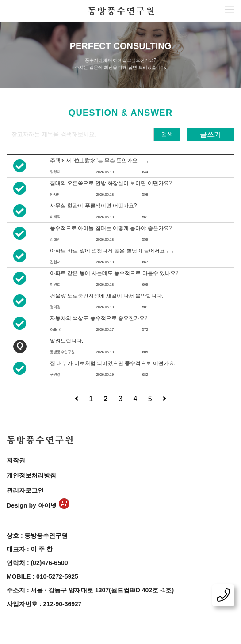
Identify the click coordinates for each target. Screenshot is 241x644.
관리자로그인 (25, 490)
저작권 (16, 460)
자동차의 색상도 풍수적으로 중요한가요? (99, 318)
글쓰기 (210, 134)
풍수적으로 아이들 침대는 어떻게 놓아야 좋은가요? (111, 228)
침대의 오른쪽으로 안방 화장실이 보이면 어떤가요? (111, 183)
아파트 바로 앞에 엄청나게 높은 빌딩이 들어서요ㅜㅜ (113, 251)
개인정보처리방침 (31, 475)
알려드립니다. (67, 341)
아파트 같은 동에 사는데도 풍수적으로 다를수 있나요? (114, 273)
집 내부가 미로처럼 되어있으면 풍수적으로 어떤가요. (113, 363)
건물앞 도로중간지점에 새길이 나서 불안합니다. (107, 296)
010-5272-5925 (57, 576)
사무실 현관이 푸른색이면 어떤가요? (94, 206)
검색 (167, 134)
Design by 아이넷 (38, 505)
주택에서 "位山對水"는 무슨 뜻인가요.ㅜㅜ (100, 161)
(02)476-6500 (49, 563)
